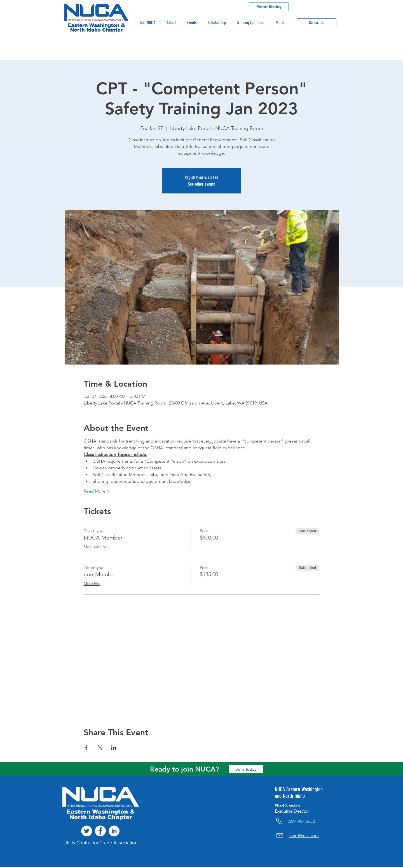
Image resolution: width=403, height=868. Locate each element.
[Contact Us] (317, 23)
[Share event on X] (100, 748)
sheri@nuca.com (304, 835)
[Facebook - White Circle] (100, 831)
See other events (201, 184)
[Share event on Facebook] (86, 748)
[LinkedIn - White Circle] (114, 831)
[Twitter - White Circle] (87, 831)
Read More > (97, 491)
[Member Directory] (269, 7)
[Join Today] (246, 769)
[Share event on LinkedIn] (114, 748)
